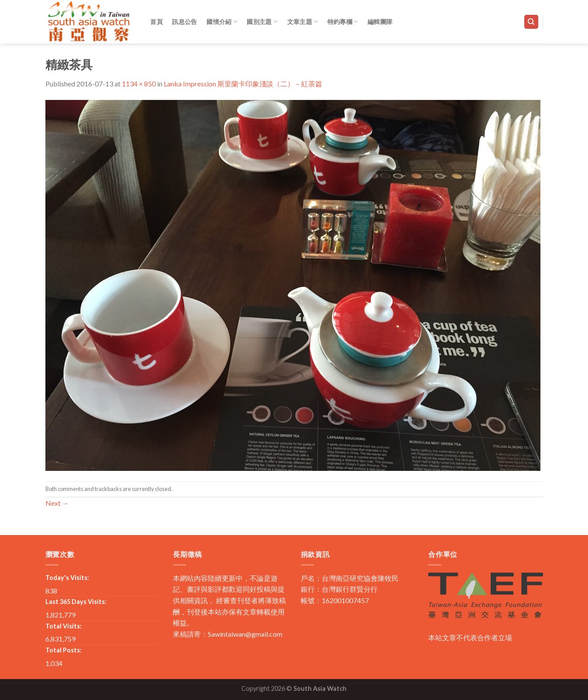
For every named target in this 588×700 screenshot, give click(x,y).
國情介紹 (222, 22)
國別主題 (262, 22)
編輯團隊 (380, 22)
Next (57, 503)
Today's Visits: (67, 578)
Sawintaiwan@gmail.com (245, 634)
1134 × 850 (139, 84)
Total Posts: (64, 650)
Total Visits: (64, 626)
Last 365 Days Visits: (76, 602)
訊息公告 (184, 22)
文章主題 (303, 22)
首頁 (156, 22)
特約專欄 (343, 22)
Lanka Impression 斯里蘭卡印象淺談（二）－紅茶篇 (243, 84)
